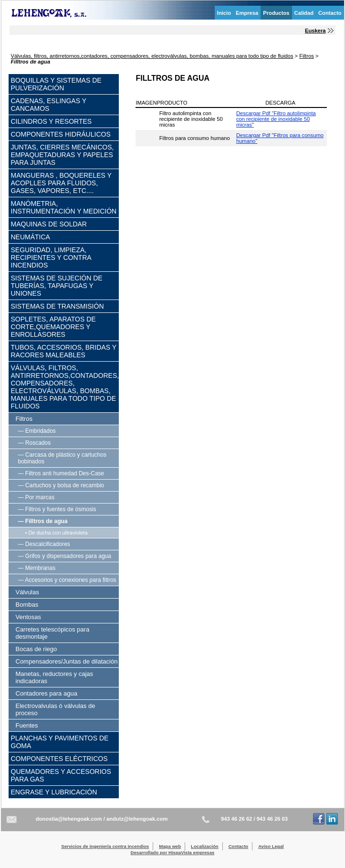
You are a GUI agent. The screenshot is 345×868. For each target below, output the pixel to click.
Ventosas (29, 617)
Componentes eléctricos (59, 759)
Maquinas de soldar (49, 224)
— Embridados (37, 431)
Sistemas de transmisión (57, 306)
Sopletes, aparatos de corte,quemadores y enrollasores (53, 327)
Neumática (31, 237)
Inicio (224, 13)
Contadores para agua (47, 693)
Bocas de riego (37, 649)
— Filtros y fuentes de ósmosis (57, 509)
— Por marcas (37, 497)
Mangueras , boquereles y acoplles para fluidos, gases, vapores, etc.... (61, 183)
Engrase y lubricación (54, 792)
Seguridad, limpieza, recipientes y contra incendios (51, 257)
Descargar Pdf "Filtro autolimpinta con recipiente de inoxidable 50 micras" (276, 119)
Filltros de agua (31, 62)
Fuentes (27, 725)
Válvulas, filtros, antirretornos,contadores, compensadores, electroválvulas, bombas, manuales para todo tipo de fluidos (152, 56)
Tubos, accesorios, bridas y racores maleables (64, 351)
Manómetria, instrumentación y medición (64, 207)
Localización (205, 846)
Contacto (330, 13)
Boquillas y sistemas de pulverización (56, 84)
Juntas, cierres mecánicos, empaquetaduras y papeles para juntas (63, 155)
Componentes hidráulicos (61, 134)
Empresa (247, 13)
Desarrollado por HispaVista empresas (173, 852)
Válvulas (27, 592)
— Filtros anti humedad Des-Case (61, 473)
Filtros (306, 56)
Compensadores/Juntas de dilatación (67, 661)
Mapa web (170, 846)
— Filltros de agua (43, 521)
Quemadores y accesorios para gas (61, 775)
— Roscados (35, 443)
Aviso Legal (271, 846)
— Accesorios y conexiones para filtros (67, 580)
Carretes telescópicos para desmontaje (53, 633)
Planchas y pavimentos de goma (60, 742)
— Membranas (37, 568)
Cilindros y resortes (52, 121)
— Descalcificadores (44, 544)
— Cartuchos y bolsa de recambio (61, 485)
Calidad (304, 13)
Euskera (315, 31)
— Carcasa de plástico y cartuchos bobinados (62, 458)
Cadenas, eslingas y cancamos (49, 105)
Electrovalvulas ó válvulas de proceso (56, 709)
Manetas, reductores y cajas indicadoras (55, 677)
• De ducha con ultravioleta (57, 533)
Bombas (27, 605)
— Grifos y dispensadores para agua (65, 556)
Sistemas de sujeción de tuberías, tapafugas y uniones (57, 286)
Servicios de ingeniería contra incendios (105, 846)
